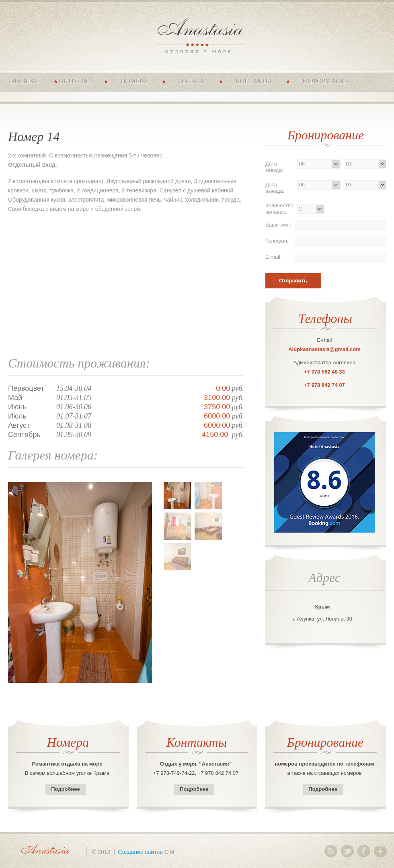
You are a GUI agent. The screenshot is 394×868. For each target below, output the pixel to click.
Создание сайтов (141, 852)
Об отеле (74, 81)
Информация (326, 81)
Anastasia (197, 35)
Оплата (192, 81)
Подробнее (66, 789)
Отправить (293, 281)
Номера (134, 81)
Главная (24, 81)
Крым (323, 607)
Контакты (253, 81)
